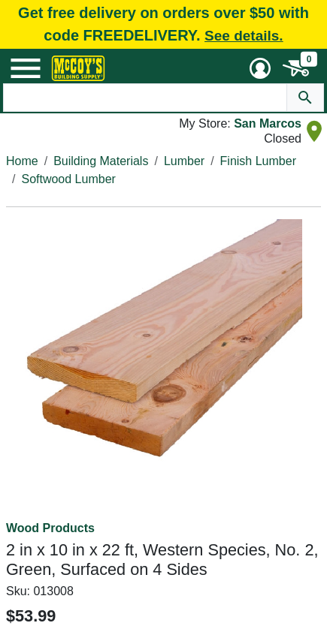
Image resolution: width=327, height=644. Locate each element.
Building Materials (101, 161)
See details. (244, 36)
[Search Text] (145, 98)
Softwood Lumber (68, 179)
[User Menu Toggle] (260, 68)
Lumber (184, 161)
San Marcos (268, 123)
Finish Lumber (258, 161)
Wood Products (50, 528)
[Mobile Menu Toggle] (26, 68)
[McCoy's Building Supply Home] (78, 68)
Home (22, 161)
